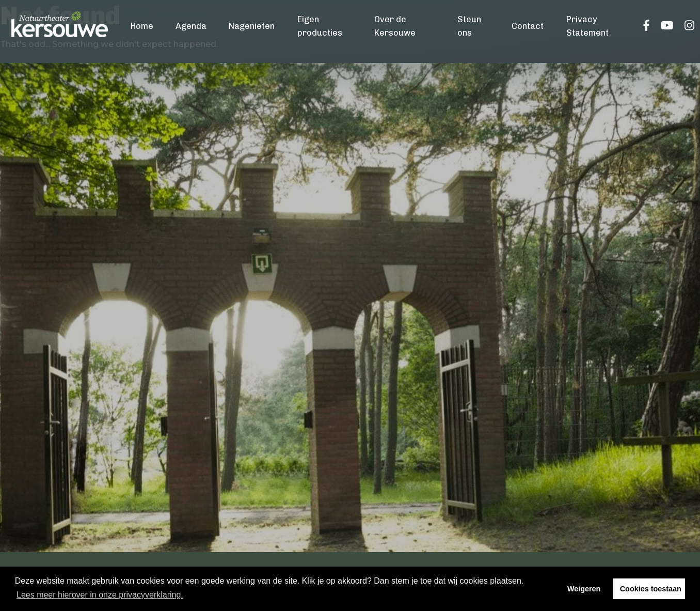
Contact (528, 26)
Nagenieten (252, 26)
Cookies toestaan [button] (651, 589)
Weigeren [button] (584, 589)
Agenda (191, 26)
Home (142, 26)
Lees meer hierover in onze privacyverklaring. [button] (100, 595)
